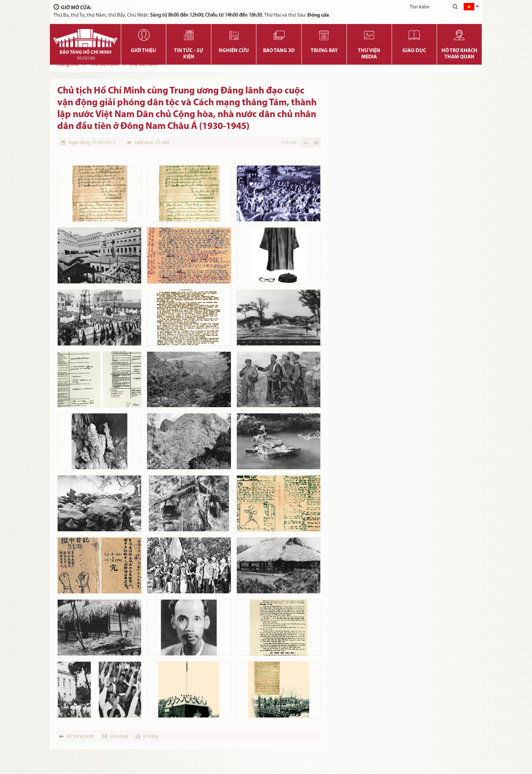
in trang (151, 737)
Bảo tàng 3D (279, 51)
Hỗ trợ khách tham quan (459, 54)
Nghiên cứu (234, 51)
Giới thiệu (144, 51)
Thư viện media (369, 54)
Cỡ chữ (289, 143)
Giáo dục (414, 51)
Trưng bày (324, 51)
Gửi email (119, 737)
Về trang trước (81, 737)
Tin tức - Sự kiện (189, 54)
